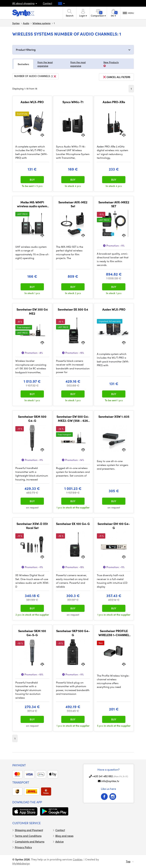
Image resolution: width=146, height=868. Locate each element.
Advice (59, 841)
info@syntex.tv (110, 781)
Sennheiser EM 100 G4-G (114, 526)
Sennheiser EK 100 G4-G (73, 524)
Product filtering (26, 50)
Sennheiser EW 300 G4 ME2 (32, 311)
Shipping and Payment (29, 830)
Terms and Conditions (28, 836)
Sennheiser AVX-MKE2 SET (114, 204)
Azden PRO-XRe (114, 102)
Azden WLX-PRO (32, 102)
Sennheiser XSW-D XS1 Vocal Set (32, 526)
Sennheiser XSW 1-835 (114, 417)
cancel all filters (116, 77)
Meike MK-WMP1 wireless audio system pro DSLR (32, 204)
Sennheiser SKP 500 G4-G (73, 633)
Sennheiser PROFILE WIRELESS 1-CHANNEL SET (114, 633)
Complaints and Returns (30, 841)
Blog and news (64, 836)
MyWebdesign (21, 863)
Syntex (16, 23)
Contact (48, 3)
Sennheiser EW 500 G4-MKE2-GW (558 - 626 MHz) (73, 418)
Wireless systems (42, 23)
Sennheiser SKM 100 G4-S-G (32, 633)
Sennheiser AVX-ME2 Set (73, 204)
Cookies (78, 859)
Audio (26, 23)
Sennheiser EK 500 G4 (73, 309)
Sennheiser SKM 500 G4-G (32, 418)
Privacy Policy (23, 847)
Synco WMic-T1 (73, 102)
